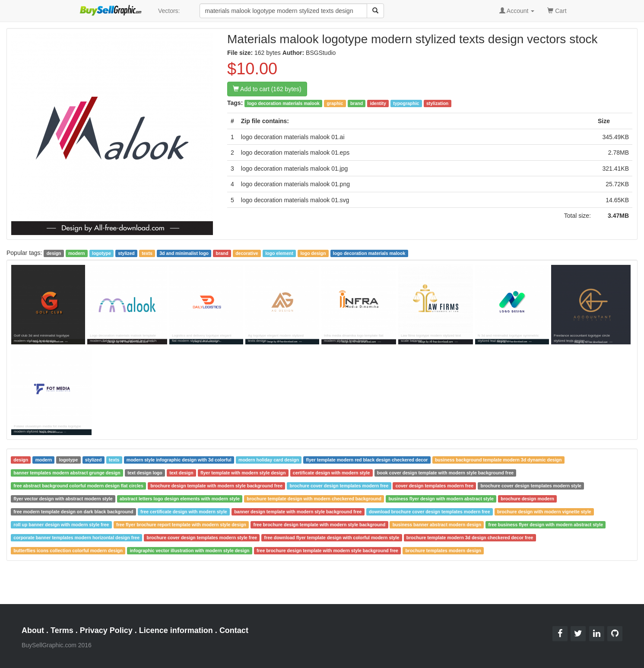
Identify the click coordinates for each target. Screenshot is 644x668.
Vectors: (169, 11)
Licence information (176, 630)
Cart (557, 10)
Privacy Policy (106, 630)
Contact (234, 630)
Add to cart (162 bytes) (267, 89)
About (33, 630)
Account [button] (517, 11)
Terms (62, 630)
